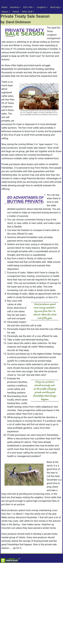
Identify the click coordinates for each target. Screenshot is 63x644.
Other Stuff (27, 12)
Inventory (14, 7)
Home (4, 7)
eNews (16, 12)
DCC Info (28, 7)
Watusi (5, 12)
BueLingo (55, 7)
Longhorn (41, 7)
